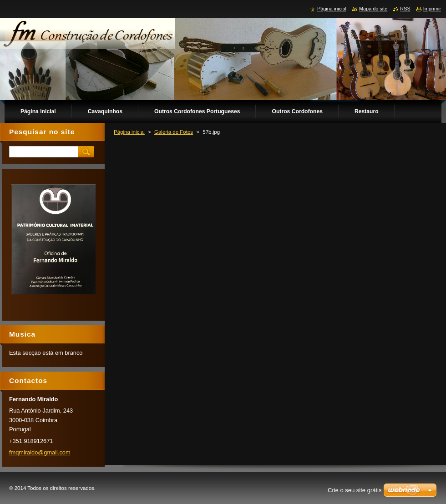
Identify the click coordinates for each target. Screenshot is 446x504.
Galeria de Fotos (174, 132)
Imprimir (432, 9)
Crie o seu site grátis (355, 490)
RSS (405, 9)
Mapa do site (373, 9)
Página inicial (129, 132)
